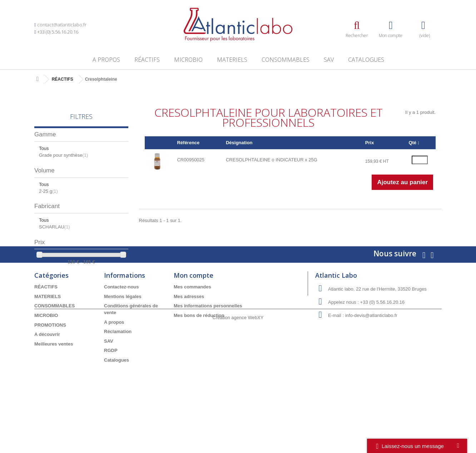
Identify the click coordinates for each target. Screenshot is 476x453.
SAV (329, 60)
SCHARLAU (54, 227)
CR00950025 (191, 160)
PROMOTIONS (50, 373)
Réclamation (118, 379)
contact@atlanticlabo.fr (62, 25)
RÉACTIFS (147, 60)
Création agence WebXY (238, 433)
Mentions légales (123, 344)
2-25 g (48, 191)
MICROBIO (188, 60)
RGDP (111, 398)
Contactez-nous (122, 335)
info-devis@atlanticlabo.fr (371, 363)
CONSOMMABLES (286, 60)
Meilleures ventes (54, 391)
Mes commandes (192, 335)
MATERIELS (232, 60)
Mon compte (194, 323)
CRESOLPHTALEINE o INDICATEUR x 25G (272, 160)
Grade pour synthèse (63, 155)
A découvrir (47, 382)
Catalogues (366, 60)
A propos (106, 60)
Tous (44, 148)
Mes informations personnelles (208, 354)
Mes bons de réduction (199, 363)
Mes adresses (189, 344)
